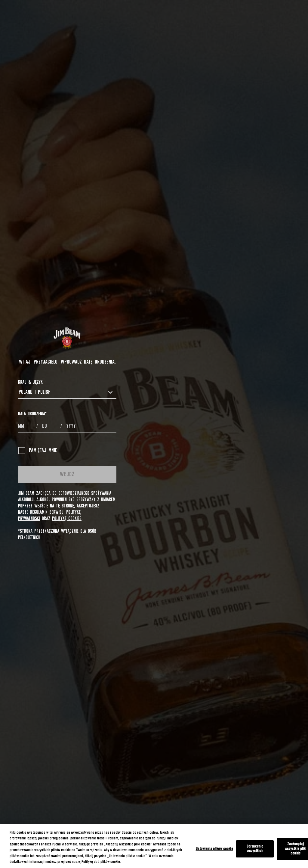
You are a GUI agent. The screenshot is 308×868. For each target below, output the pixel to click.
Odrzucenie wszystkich (255, 849)
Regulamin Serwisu (47, 512)
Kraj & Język (30, 382)
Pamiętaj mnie (38, 451)
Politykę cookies (67, 519)
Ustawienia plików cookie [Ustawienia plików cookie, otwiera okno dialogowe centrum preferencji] (214, 849)
